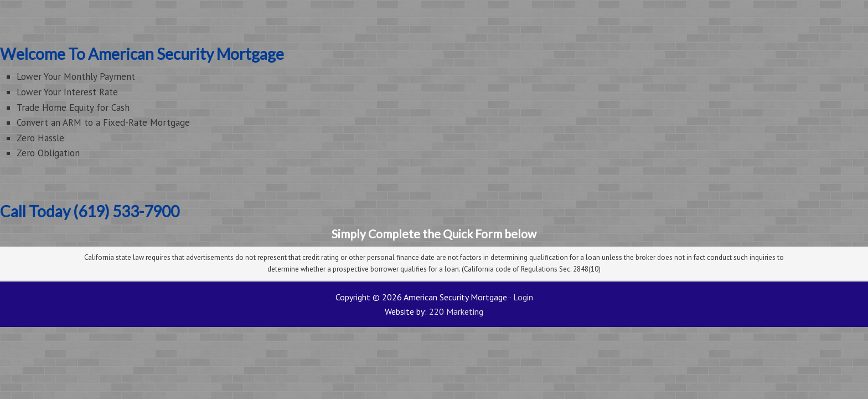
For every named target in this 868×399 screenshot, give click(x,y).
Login (523, 297)
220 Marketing (456, 311)
